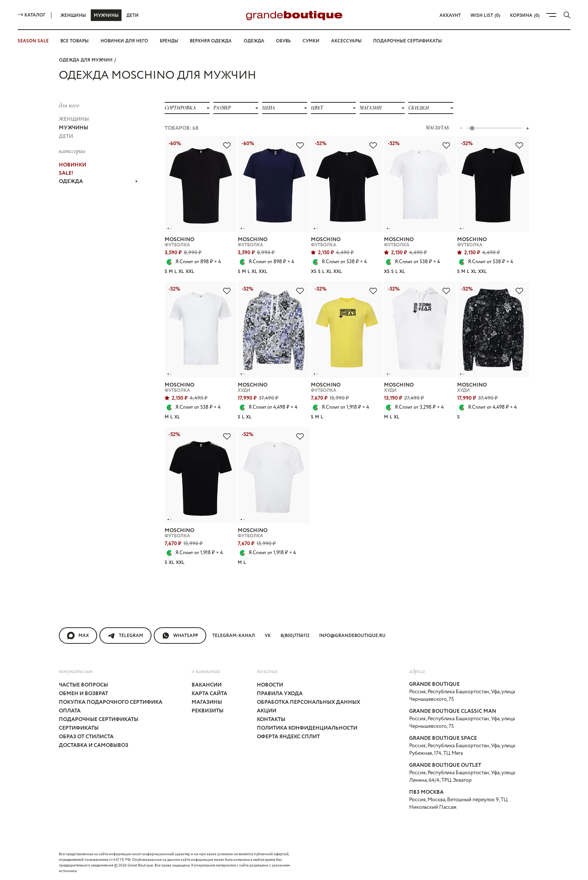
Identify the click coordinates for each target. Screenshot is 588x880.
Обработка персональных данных (308, 702)
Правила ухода (280, 694)
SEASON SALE (33, 41)
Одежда (254, 41)
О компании (206, 671)
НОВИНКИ (73, 165)
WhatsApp (180, 636)
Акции (267, 711)
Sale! (66, 173)
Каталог (31, 15)
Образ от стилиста (86, 737)
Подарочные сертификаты (407, 41)
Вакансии (207, 685)
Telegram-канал (234, 636)
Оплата (70, 711)
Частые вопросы (83, 685)
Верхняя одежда (211, 41)
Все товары (74, 41)
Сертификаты (79, 728)
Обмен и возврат (83, 694)
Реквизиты (208, 711)
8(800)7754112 (295, 636)
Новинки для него (124, 41)
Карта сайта (209, 694)
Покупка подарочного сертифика (111, 702)
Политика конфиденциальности (307, 728)
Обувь (283, 41)
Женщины (73, 16)
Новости (270, 685)
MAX (78, 636)
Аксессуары (346, 41)
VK (268, 636)
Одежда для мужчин (86, 60)
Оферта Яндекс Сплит (288, 737)
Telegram (125, 636)
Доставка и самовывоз (94, 745)
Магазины (207, 702)
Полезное (267, 671)
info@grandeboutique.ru (352, 636)
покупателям (76, 671)
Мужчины (106, 16)
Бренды (169, 41)
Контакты (271, 720)
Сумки (311, 41)
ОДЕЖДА (98, 181)
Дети (133, 16)
